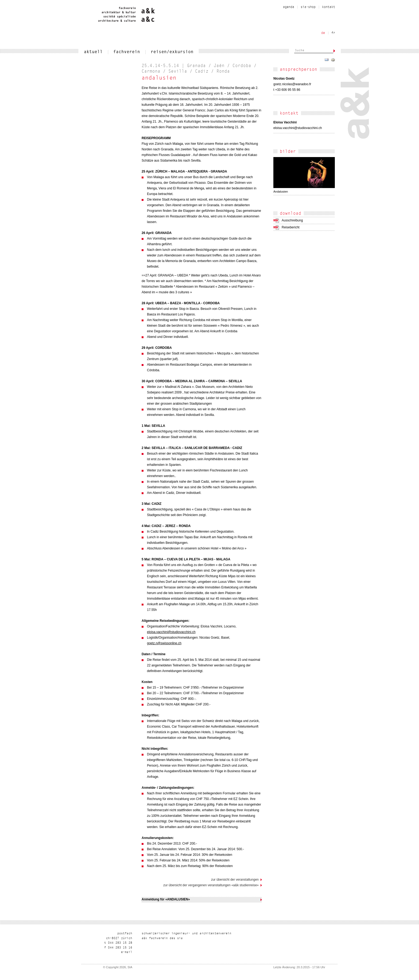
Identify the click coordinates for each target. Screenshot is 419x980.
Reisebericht (291, 227)
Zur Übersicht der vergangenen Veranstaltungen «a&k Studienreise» (211, 885)
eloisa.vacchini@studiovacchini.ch (171, 632)
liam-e (127, 952)
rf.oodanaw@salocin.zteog (292, 84)
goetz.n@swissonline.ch (164, 643)
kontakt (329, 7)
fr (333, 33)
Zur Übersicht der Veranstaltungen (235, 880)
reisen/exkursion (172, 52)
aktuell (93, 52)
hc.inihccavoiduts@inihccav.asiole (298, 128)
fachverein (127, 52)
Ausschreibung (292, 220)
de (323, 33)
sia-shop (308, 7)
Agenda (289, 7)
